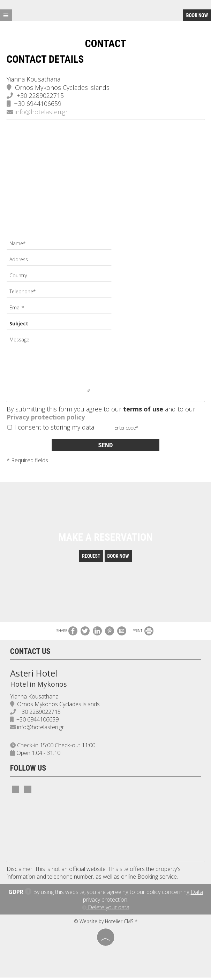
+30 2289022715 (40, 96)
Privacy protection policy (46, 418)
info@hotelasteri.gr (37, 112)
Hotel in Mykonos (39, 686)
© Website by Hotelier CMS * (106, 924)
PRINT (143, 633)
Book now (197, 15)
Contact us (31, 654)
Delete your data (106, 910)
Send (105, 446)
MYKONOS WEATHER (105, 830)
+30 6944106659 (38, 104)
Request (91, 558)
